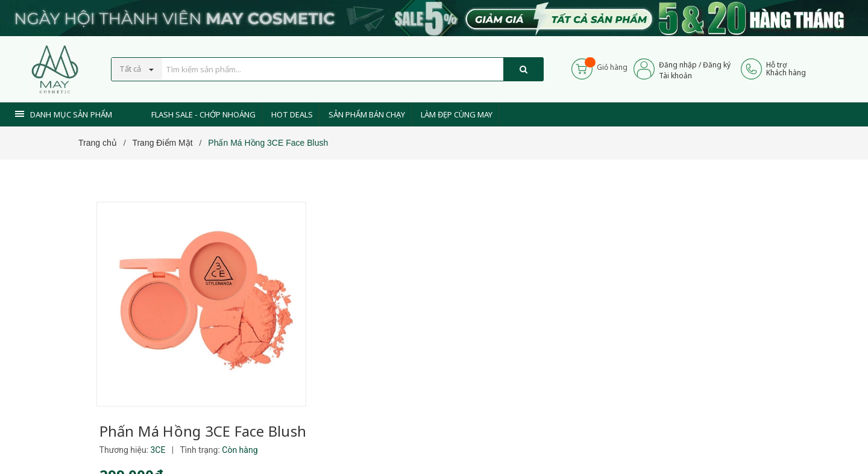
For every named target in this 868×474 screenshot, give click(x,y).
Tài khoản (675, 76)
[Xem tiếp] (344, 350)
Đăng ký (717, 65)
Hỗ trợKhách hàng (786, 69)
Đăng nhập (678, 65)
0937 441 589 (391, 433)
